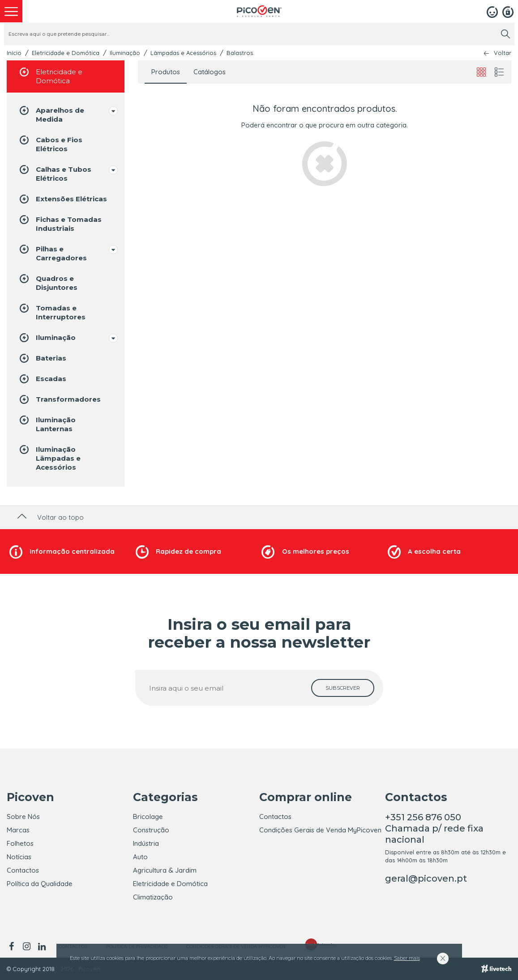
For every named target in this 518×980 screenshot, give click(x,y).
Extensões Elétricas (62, 199)
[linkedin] (42, 946)
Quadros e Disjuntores (48, 282)
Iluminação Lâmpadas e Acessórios (49, 458)
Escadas (42, 379)
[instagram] (26, 946)
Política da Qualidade (40, 884)
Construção (151, 830)
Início (14, 53)
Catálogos (210, 72)
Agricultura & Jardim (165, 870)
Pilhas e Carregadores (52, 253)
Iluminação (125, 53)
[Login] (492, 11)
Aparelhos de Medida (51, 114)
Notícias (19, 857)
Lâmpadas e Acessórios (183, 53)
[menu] (11, 11)
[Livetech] (496, 969)
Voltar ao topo (49, 517)
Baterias (42, 358)
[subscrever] (343, 688)
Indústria (146, 843)
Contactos (23, 870)
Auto (140, 857)
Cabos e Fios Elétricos (50, 144)
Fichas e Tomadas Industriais (60, 223)
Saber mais (407, 958)
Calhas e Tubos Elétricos (55, 173)
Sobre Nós (23, 817)
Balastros (240, 53)
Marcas (18, 830)
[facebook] (13, 946)
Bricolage (148, 817)
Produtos (166, 72)
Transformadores (59, 399)
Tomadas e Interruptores (52, 312)
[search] (505, 34)
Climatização (153, 897)
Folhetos (20, 843)
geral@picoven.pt (426, 878)
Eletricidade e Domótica (66, 53)
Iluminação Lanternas (47, 424)
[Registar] (508, 11)
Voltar (503, 53)
